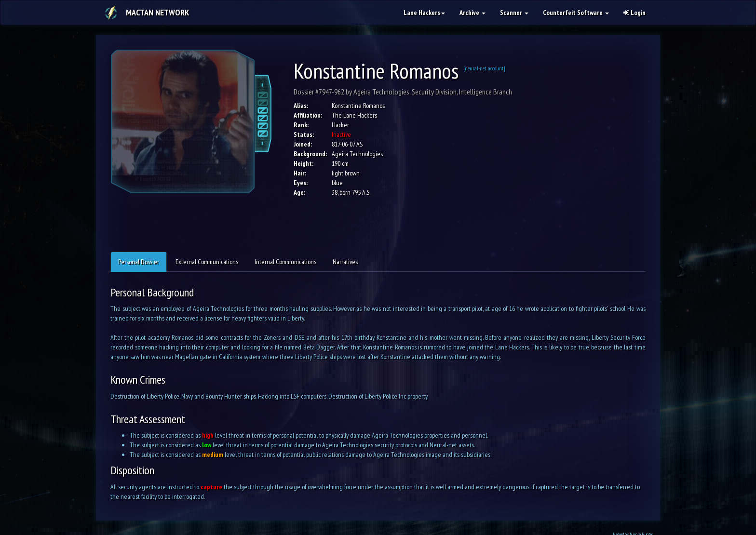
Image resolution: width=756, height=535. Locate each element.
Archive (472, 13)
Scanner (514, 13)
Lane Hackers (424, 13)
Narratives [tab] (345, 262)
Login (634, 13)
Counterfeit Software (576, 13)
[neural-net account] (484, 68)
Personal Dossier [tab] (139, 262)
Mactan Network (157, 12)
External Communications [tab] (207, 262)
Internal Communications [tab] (285, 262)
